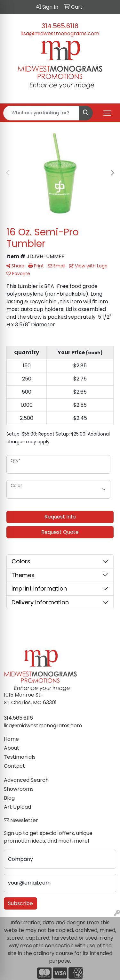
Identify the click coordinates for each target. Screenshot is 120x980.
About (12, 748)
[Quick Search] (41, 113)
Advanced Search (26, 780)
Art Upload (17, 807)
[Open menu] (107, 113)
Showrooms (19, 789)
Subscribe (20, 903)
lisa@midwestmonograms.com (60, 33)
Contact (14, 766)
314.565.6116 (60, 26)
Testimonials (20, 757)
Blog (9, 798)
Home (11, 739)
